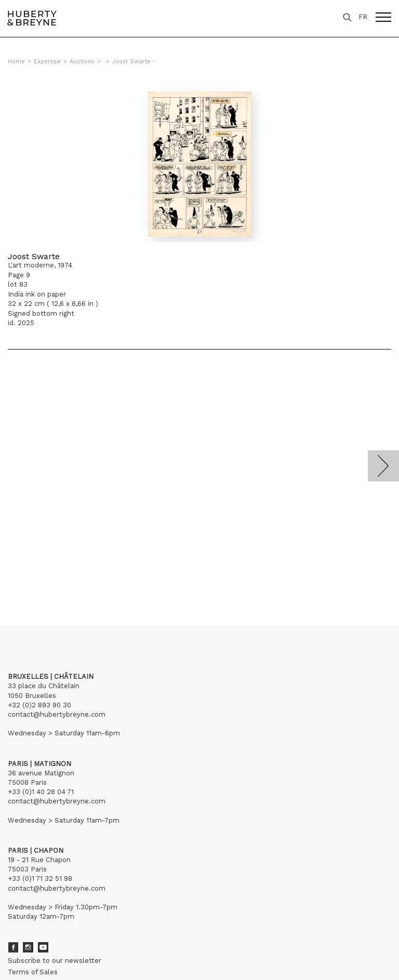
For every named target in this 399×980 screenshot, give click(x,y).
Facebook (13, 947)
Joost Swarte (34, 256)
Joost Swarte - (134, 62)
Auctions (82, 62)
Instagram (28, 947)
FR (363, 17)
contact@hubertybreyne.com (57, 714)
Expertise (47, 62)
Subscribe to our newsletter (55, 961)
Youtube (43, 947)
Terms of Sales (33, 972)
